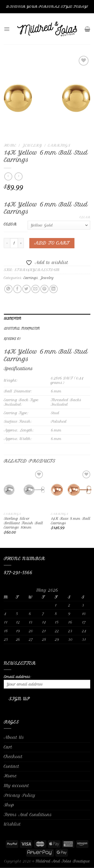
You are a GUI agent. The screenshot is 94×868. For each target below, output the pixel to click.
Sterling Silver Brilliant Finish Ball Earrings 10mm (23, 523)
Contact (12, 766)
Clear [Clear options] (85, 217)
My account (16, 786)
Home (10, 145)
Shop (9, 805)
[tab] (47, 319)
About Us (14, 737)
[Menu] (7, 29)
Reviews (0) (12, 339)
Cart (8, 747)
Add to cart (52, 243)
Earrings (59, 145)
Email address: (47, 682)
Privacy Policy (20, 795)
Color (10, 225)
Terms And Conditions (28, 815)
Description (12, 319)
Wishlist (12, 824)
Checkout (13, 757)
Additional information (22, 329)
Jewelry (32, 145)
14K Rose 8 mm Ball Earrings (71, 521)
